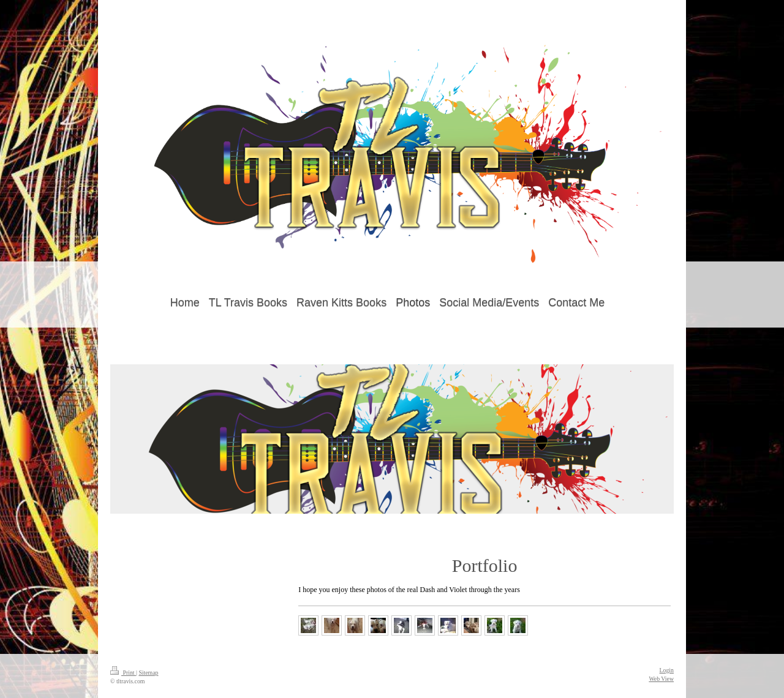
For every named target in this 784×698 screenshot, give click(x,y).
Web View (661, 679)
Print (123, 673)
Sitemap (148, 673)
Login (667, 670)
